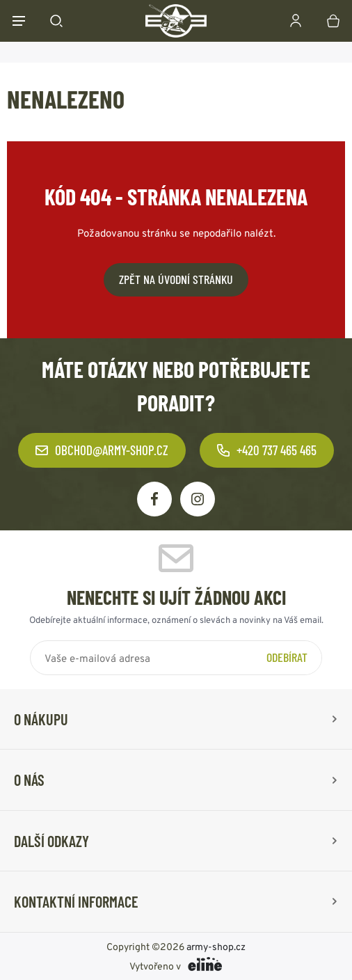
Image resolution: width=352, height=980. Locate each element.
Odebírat (287, 657)
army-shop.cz (216, 946)
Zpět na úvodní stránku (176, 279)
